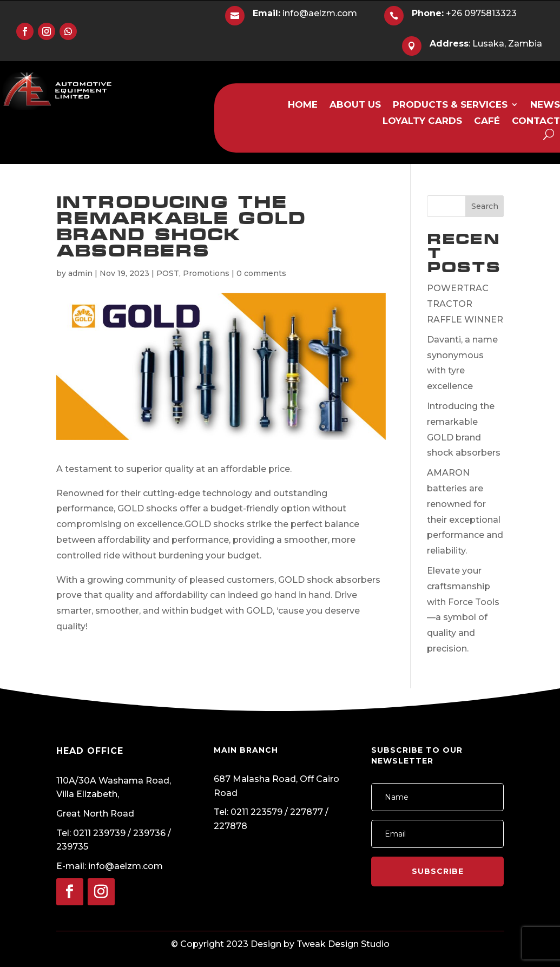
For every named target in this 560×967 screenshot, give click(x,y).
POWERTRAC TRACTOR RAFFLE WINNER (465, 304)
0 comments (261, 273)
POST (168, 273)
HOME (303, 105)
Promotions (206, 273)
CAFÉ (487, 121)
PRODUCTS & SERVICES (450, 105)
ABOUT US (355, 105)
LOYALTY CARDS (422, 121)
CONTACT (536, 121)
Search (485, 206)
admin (80, 273)
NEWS (545, 105)
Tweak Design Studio (343, 944)
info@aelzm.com (305, 13)
